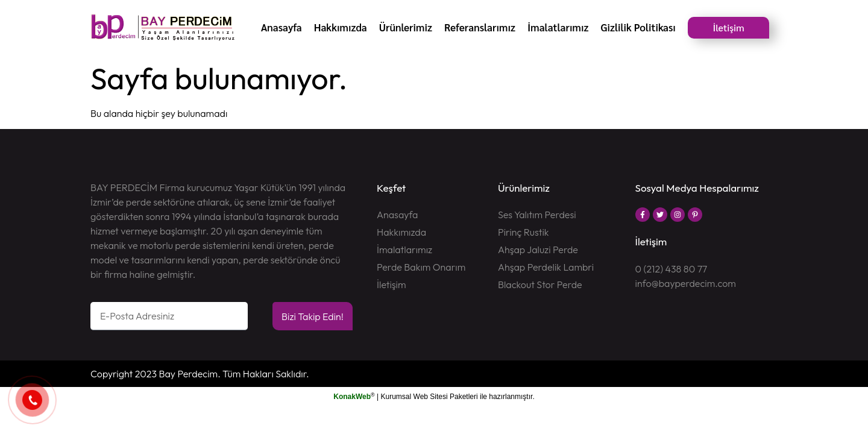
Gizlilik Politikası (638, 27)
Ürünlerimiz (406, 27)
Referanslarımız (480, 27)
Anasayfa (281, 27)
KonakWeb (352, 397)
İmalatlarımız (558, 27)
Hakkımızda (341, 27)
